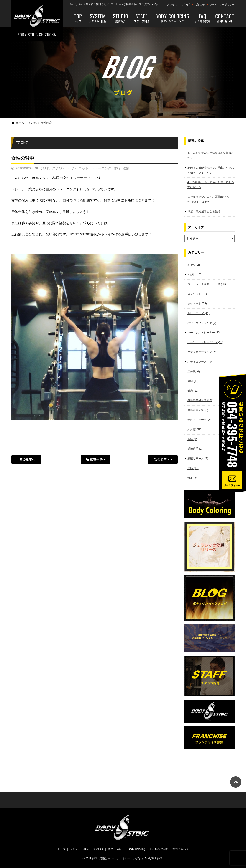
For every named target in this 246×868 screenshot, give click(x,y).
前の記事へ (26, 459)
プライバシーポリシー (222, 5)
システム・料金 (98, 18)
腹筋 (126, 168)
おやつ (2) (194, 265)
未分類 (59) (194, 429)
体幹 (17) (193, 381)
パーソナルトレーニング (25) (205, 342)
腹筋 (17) (193, 468)
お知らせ (200, 5)
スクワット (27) (197, 294)
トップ (76, 18)
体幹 (117, 168)
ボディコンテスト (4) (200, 362)
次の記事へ (163, 459)
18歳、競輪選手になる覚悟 (204, 212)
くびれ (33, 123)
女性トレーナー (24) (200, 420)
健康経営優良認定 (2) (200, 400)
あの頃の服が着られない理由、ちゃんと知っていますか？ (211, 170)
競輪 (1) (192, 439)
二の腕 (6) (194, 371)
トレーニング (101, 168)
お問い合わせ (224, 18)
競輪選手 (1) (195, 449)
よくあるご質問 (203, 18)
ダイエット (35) (197, 303)
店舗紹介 (121, 18)
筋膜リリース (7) (198, 459)
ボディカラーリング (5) (202, 352)
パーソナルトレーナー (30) (204, 333)
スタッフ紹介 (142, 18)
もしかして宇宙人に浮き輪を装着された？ (211, 156)
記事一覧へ (96, 459)
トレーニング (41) (199, 313)
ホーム (20, 123)
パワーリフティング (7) (202, 323)
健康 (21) (193, 391)
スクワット (61, 168)
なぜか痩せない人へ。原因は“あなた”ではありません (208, 199)
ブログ (186, 5)
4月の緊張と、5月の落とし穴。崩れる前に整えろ (211, 185)
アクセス (172, 5)
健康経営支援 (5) (198, 410)
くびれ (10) (194, 275)
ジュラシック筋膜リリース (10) (207, 284)
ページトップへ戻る (236, 782)
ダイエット (80, 168)
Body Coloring (172, 18)
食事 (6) (192, 478)
